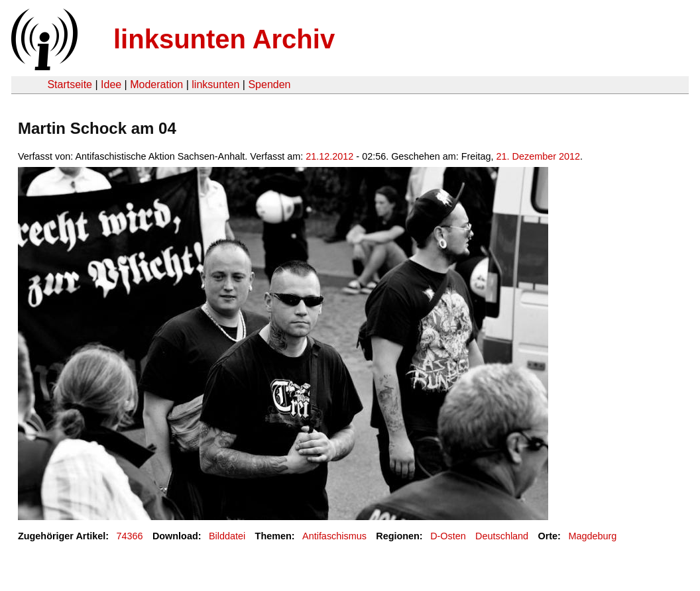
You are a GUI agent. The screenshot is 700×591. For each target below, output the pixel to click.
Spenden (269, 84)
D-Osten (448, 536)
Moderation (156, 84)
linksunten (215, 84)
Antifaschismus (334, 536)
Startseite (70, 84)
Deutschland (502, 536)
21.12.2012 (329, 156)
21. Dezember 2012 (538, 156)
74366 (130, 536)
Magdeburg (592, 536)
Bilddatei (227, 536)
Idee (111, 84)
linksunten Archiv (224, 39)
